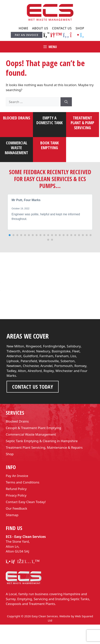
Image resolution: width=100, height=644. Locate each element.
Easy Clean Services (45, 636)
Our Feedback (16, 528)
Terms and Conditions (23, 502)
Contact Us (62, 28)
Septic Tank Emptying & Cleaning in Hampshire (42, 460)
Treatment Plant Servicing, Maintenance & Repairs (44, 467)
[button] (10, 235)
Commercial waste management (16, 148)
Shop (80, 28)
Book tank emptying (50, 145)
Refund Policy (16, 508)
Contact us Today (33, 406)
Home (24, 28)
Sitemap (12, 534)
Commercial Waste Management (31, 454)
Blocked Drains (17, 118)
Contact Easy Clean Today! (26, 521)
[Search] (66, 102)
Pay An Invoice (27, 35)
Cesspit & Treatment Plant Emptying (33, 447)
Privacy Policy (16, 515)
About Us (40, 28)
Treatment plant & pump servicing (82, 123)
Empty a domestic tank (50, 120)
